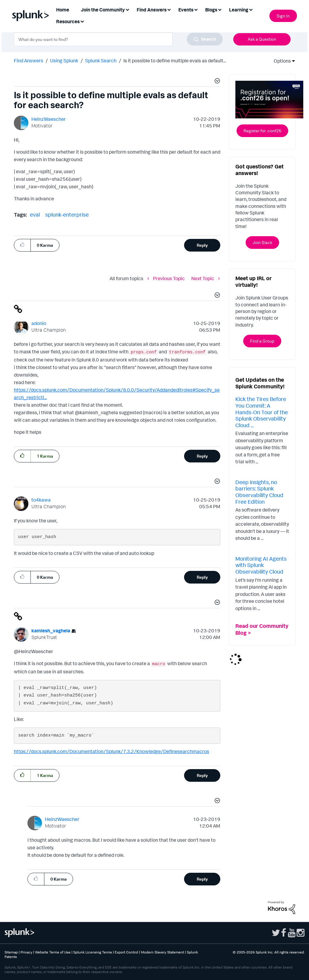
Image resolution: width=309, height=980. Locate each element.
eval (35, 214)
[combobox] (118, 39)
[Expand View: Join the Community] (127, 9)
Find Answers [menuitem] (152, 10)
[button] (216, 82)
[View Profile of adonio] (39, 323)
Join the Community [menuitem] (103, 10)
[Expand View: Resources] (82, 21)
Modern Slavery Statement (162, 952)
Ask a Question (262, 39)
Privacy (26, 952)
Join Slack (262, 242)
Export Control (126, 952)
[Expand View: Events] (196, 9)
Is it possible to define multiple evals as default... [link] (175, 61)
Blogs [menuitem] (211, 10)
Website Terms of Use (53, 952)
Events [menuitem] (186, 10)
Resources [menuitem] (68, 21)
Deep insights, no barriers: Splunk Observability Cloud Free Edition (259, 492)
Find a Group (262, 341)
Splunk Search (101, 61)
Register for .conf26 (262, 131)
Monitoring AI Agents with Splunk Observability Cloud (261, 565)
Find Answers (29, 61)
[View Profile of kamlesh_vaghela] (51, 631)
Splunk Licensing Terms (93, 952)
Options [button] (280, 61)
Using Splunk (64, 61)
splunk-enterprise (67, 214)
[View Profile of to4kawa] (41, 500)
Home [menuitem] (63, 10)
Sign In (283, 16)
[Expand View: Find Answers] (169, 9)
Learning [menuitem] (239, 10)
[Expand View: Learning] (251, 9)
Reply (202, 245)
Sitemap (11, 952)
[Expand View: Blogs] (220, 9)
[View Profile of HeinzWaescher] (49, 119)
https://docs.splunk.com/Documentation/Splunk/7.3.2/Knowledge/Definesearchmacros (111, 751)
